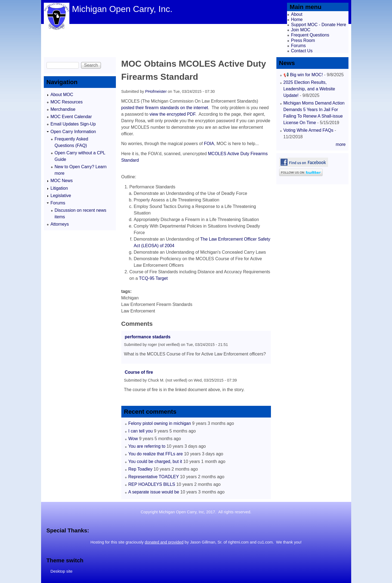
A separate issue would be (154, 492)
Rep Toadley (141, 469)
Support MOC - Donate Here (319, 25)
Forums (298, 46)
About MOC (62, 95)
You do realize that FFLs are (156, 454)
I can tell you (141, 431)
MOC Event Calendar (71, 117)
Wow (133, 439)
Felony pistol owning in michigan (160, 423)
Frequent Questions (310, 35)
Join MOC (301, 30)
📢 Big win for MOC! (304, 75)
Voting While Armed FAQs (308, 130)
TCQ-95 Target (153, 278)
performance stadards (148, 337)
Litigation (59, 188)
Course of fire (139, 372)
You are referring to (147, 446)
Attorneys (60, 224)
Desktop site (62, 571)
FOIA (209, 144)
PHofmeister (156, 91)
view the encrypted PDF (172, 114)
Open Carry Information (73, 132)
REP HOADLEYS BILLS (152, 484)
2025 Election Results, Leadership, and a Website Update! (309, 89)
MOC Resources (67, 102)
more (341, 144)
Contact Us (302, 51)
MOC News (62, 181)
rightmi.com (238, 542)
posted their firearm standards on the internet (165, 108)
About (297, 14)
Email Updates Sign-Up (73, 124)
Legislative (61, 196)
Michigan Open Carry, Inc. (122, 9)
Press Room (303, 40)
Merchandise (63, 109)
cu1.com (265, 542)
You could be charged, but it (155, 461)
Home (297, 19)
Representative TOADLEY (154, 477)
